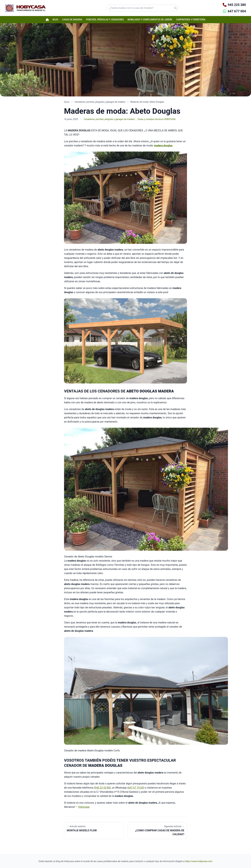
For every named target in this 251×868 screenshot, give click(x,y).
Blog (55, 20)
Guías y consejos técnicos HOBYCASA (156, 119)
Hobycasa (84, 807)
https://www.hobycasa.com (199, 861)
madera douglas (163, 146)
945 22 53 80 (102, 788)
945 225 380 (237, 5)
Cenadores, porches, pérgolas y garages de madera (109, 119)
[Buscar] (167, 8)
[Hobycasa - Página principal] (25, 8)
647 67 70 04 (136, 788)
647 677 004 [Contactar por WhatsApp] (237, 11)
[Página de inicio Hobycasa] (47, 20)
